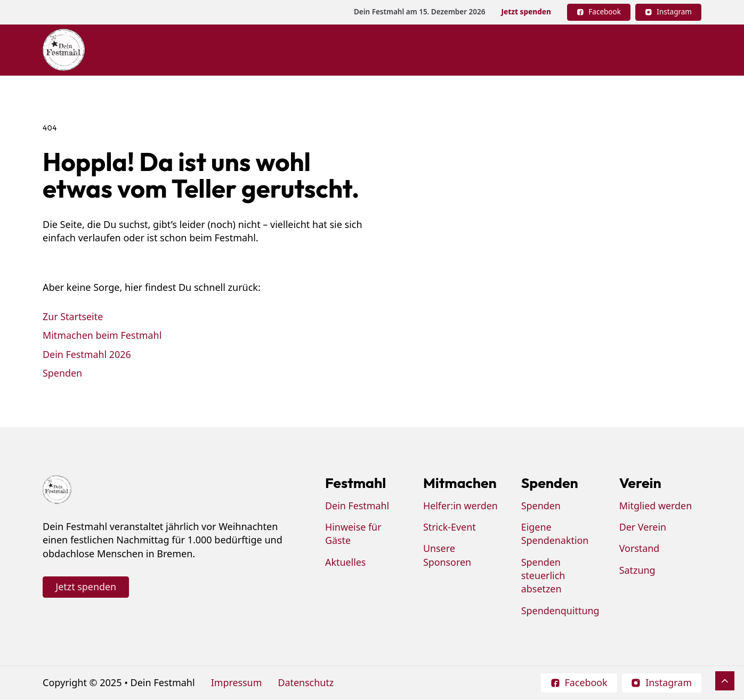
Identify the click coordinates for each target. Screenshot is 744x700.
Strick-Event (450, 527)
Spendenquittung (561, 611)
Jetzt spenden (526, 12)
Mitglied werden (656, 506)
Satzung (637, 571)
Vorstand (640, 549)
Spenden (63, 373)
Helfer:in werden (461, 506)
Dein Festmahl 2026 (87, 354)
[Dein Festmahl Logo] (64, 50)
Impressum (237, 683)
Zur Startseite (73, 316)
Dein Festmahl (357, 506)
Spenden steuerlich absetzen (543, 576)
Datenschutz (306, 683)
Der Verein (643, 527)
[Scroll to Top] (725, 681)
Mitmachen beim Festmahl (103, 335)
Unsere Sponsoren (447, 555)
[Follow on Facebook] (599, 12)
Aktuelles (346, 563)
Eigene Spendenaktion (555, 534)
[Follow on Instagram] (668, 12)
